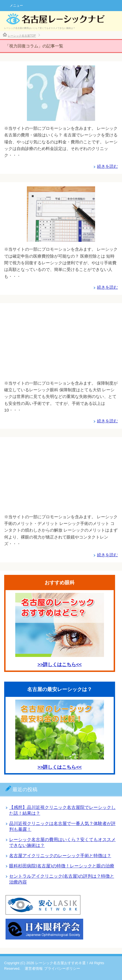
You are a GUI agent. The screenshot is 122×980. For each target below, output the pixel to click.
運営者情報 (34, 968)
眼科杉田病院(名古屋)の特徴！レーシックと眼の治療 (62, 866)
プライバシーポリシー (62, 968)
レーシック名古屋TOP (22, 36)
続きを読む (107, 166)
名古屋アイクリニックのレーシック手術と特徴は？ (60, 856)
